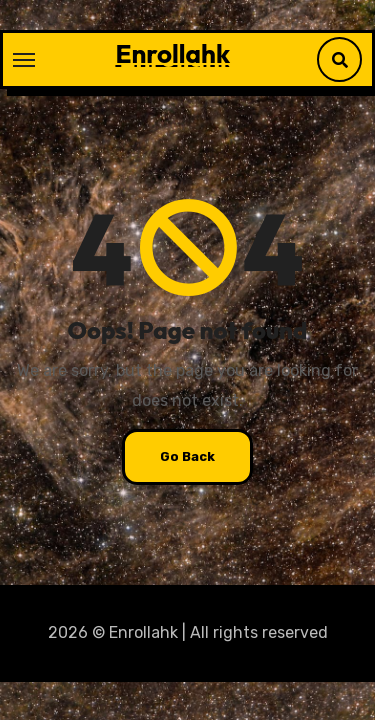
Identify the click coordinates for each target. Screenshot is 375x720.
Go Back (187, 456)
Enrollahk (172, 53)
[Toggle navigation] (24, 60)
